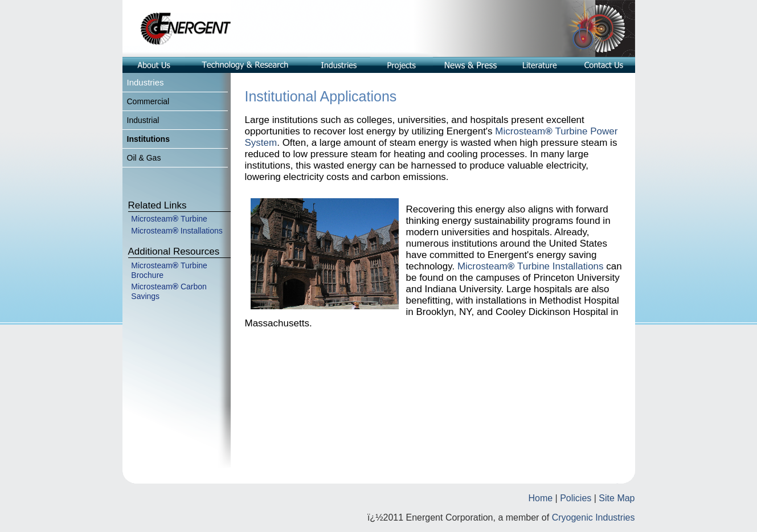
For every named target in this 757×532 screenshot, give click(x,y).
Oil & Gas (144, 158)
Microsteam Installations (177, 231)
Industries (146, 82)
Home (540, 498)
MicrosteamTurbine (169, 219)
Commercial (148, 101)
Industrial (143, 120)
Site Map (617, 498)
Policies (576, 498)
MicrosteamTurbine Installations (532, 266)
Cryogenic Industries (594, 517)
